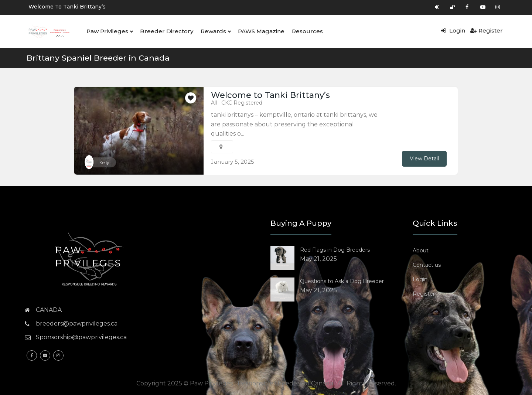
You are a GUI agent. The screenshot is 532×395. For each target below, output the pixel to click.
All (214, 103)
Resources (307, 31)
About (421, 251)
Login (453, 30)
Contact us (427, 265)
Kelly (104, 162)
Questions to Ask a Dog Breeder (342, 281)
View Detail (424, 159)
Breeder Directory (167, 31)
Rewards (216, 31)
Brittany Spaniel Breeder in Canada (98, 58)
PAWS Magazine (261, 31)
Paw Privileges (110, 31)
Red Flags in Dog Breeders (335, 250)
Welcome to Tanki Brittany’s (67, 7)
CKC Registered (242, 103)
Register (487, 30)
